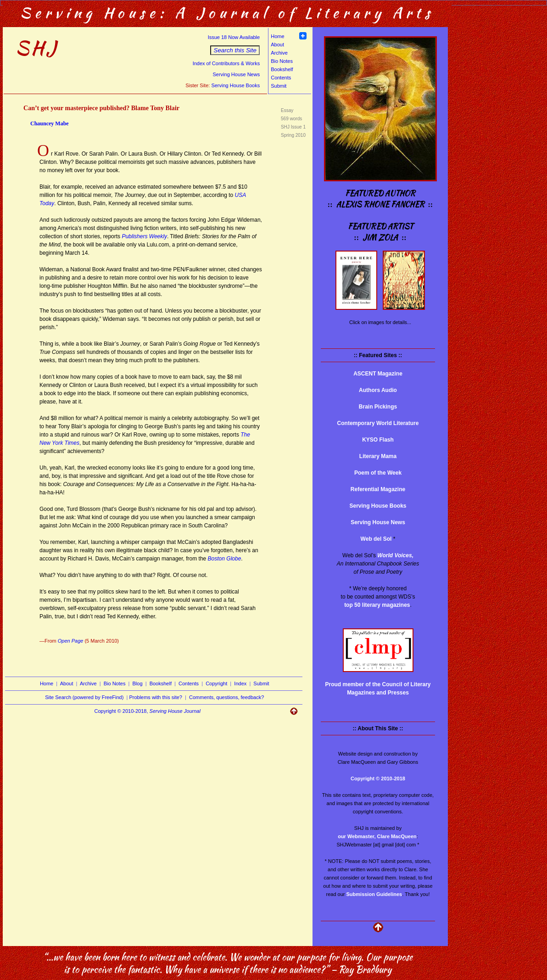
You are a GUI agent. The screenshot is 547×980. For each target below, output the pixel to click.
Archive (279, 53)
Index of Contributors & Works (226, 63)
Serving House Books (235, 85)
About (277, 45)
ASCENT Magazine (378, 374)
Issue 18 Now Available (234, 37)
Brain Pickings (378, 407)
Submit (279, 86)
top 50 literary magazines (377, 605)
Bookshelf (282, 69)
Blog (138, 683)
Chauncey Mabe (50, 123)
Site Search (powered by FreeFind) (84, 697)
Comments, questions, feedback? (226, 697)
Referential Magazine (378, 489)
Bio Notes (282, 61)
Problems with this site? (156, 697)
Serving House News (236, 74)
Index (240, 683)
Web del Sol (376, 539)
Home (277, 36)
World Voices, (395, 555)
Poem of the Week (378, 473)
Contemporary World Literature (378, 423)
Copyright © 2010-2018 (378, 778)
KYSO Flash (378, 440)
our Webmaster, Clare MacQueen (377, 836)
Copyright (216, 683)
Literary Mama (378, 456)
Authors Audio (378, 390)
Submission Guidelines (374, 894)
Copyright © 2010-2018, (148, 711)
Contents (281, 78)
